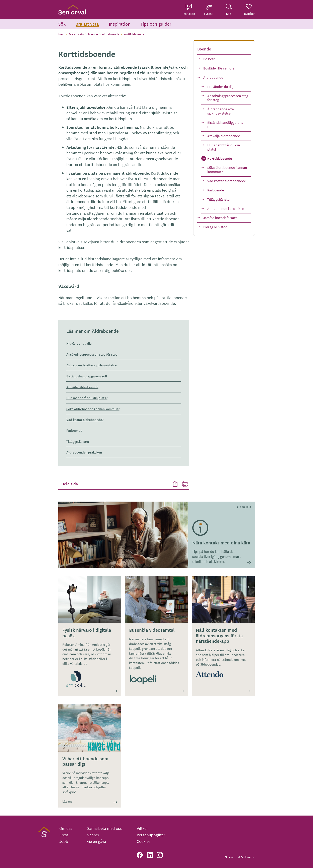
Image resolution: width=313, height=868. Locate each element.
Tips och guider (156, 24)
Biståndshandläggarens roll (225, 124)
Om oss (66, 828)
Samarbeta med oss (104, 828)
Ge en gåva (97, 841)
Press (64, 835)
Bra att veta (87, 24)
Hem (61, 34)
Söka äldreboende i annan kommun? (227, 169)
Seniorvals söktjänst (82, 242)
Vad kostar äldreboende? (226, 181)
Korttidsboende (220, 158)
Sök (62, 24)
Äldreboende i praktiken (226, 208)
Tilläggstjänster (219, 199)
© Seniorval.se (247, 857)
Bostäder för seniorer (220, 68)
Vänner (93, 835)
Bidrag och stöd (215, 227)
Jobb (64, 841)
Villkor (142, 828)
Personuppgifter (151, 835)
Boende (93, 34)
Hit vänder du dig (220, 86)
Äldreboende (111, 34)
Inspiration (120, 24)
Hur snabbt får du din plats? (224, 147)
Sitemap (229, 857)
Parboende (216, 190)
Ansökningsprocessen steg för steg (228, 98)
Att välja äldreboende (224, 136)
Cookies (144, 841)
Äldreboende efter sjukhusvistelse (221, 111)
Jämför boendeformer (220, 218)
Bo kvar (209, 59)
